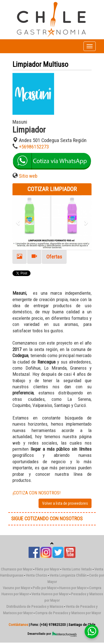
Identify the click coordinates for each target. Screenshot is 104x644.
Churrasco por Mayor (17, 569)
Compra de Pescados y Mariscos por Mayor (68, 613)
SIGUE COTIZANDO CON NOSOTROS (47, 519)
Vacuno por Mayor (17, 588)
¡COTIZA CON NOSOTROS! (37, 493)
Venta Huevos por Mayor (50, 594)
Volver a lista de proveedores (65, 503)
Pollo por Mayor (45, 588)
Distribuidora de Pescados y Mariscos (35, 607)
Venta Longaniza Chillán (68, 575)
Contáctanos (18, 625)
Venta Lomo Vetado (77, 569)
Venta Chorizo (36, 575)
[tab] (20, 257)
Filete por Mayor (47, 569)
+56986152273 (34, 147)
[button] (18, 223)
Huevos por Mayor (73, 588)
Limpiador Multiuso (40, 64)
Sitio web (28, 176)
